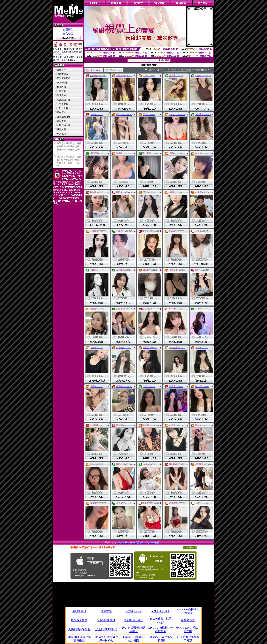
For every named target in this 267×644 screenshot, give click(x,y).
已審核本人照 (64, 125)
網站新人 (61, 112)
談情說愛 (61, 129)
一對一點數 (63, 108)
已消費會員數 (64, 78)
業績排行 (61, 70)
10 (181, 70)
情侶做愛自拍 (79, 620)
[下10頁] (194, 70)
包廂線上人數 (64, 100)
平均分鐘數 (63, 83)
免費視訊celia (133, 611)
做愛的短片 (188, 620)
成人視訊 (61, 134)
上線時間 (61, 91)
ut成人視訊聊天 (161, 611)
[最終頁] (202, 70)
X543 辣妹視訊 (106, 620)
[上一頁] (160, 70)
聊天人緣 (61, 95)
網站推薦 (61, 121)
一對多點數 (63, 104)
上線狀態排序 (64, 117)
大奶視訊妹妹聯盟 (79, 629)
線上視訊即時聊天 (106, 629)
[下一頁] (186, 70)
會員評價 (61, 87)
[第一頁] (152, 70)
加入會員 (68, 34)
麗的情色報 (79, 611)
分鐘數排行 (63, 74)
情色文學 (106, 611)
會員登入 (68, 30)
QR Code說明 (190, 547)
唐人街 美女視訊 (133, 620)
